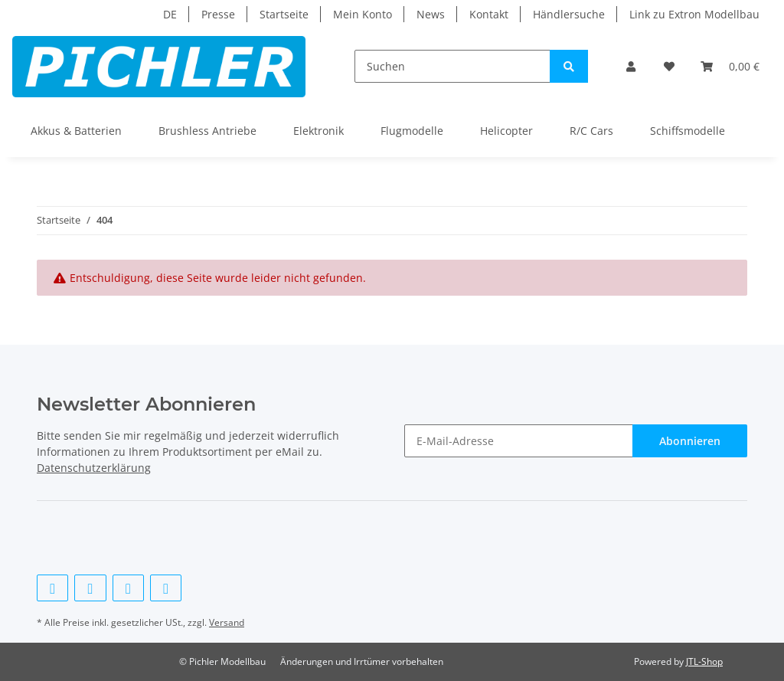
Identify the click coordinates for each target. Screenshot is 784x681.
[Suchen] (452, 66)
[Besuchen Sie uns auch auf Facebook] (52, 588)
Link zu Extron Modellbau (694, 14)
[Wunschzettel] (669, 66)
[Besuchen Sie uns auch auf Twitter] (90, 588)
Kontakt (489, 14)
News (431, 14)
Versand (227, 622)
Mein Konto (363, 14)
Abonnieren (690, 441)
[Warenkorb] (730, 66)
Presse (218, 14)
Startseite (284, 14)
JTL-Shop (704, 661)
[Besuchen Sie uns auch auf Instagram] (166, 588)
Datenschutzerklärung (94, 468)
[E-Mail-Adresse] (519, 441)
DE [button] (170, 14)
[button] (632, 66)
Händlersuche (569, 14)
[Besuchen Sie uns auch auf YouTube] (128, 588)
